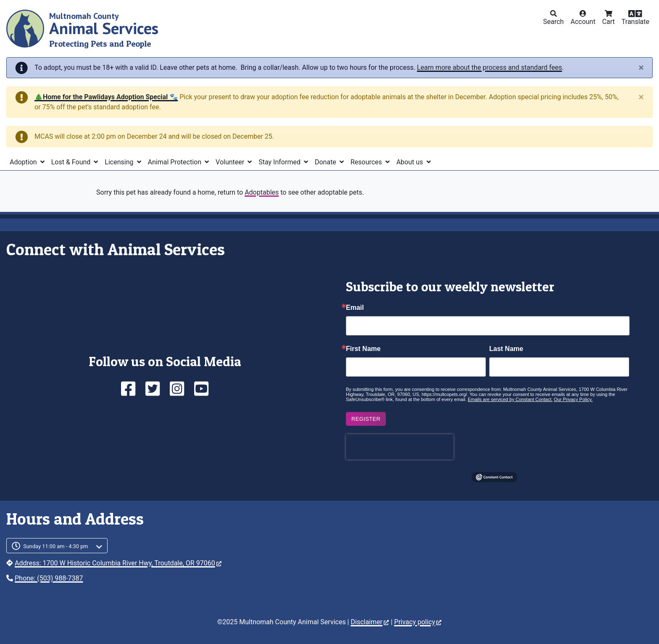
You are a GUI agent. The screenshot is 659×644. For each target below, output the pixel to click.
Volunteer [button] (231, 162)
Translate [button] (635, 22)
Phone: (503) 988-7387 (49, 578)
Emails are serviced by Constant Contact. (510, 399)
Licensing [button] (120, 162)
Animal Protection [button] (175, 162)
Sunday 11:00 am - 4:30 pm (56, 546)
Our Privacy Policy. (573, 399)
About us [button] (411, 162)
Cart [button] (609, 22)
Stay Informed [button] (280, 162)
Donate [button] (326, 162)
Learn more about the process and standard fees (489, 67)
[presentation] (400, 447)
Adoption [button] (24, 162)
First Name (363, 349)
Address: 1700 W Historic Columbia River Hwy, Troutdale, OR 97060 (118, 563)
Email (355, 308)
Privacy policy (418, 622)
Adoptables (262, 192)
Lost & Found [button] (72, 162)
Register (366, 419)
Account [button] (583, 22)
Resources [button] (367, 162)
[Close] (641, 68)
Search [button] (553, 22)
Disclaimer (369, 622)
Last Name (506, 349)
